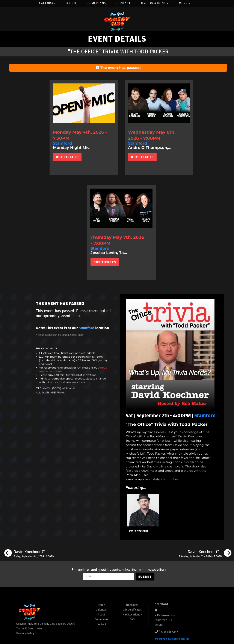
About (72, 3)
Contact (123, 3)
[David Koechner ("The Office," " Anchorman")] (29, 554)
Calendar (47, 3)
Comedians (97, 3)
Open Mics (132, 605)
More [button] (185, 3)
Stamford (87, 328)
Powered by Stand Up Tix (172, 639)
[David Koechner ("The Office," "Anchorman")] (205, 554)
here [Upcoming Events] (77, 316)
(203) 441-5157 (168, 632)
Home (101, 605)
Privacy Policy (25, 633)
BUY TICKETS (67, 157)
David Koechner (139, 531)
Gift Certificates (132, 610)
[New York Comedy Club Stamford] (117, 21)
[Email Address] (108, 576)
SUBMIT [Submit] (145, 577)
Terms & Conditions (29, 628)
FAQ (132, 619)
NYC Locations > (155, 3)
